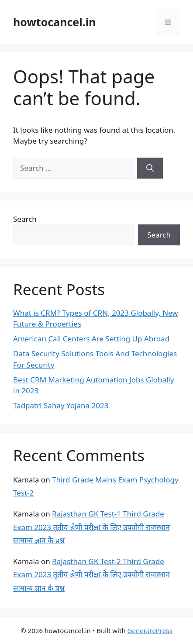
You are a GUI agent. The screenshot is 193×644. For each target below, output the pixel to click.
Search (25, 219)
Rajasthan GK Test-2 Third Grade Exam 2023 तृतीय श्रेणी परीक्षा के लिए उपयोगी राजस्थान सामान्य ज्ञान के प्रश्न (91, 575)
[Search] (150, 168)
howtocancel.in (54, 22)
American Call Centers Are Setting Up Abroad (91, 339)
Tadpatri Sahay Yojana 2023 (61, 405)
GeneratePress (150, 630)
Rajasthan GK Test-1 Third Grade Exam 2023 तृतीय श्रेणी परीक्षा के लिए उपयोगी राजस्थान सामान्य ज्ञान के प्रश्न (91, 527)
